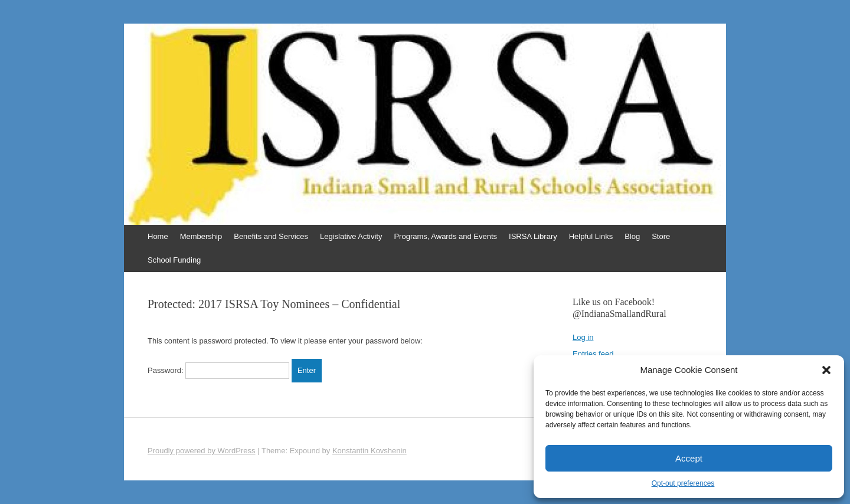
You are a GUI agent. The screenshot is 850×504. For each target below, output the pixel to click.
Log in (583, 337)
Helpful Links (591, 236)
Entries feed (593, 354)
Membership (201, 236)
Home (158, 236)
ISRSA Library (533, 236)
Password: (218, 370)
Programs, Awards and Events (445, 236)
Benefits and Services (271, 236)
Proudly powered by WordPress (202, 451)
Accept (689, 458)
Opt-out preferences (683, 483)
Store (661, 236)
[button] (826, 370)
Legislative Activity (351, 236)
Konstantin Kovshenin (370, 451)
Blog (632, 236)
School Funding (174, 260)
